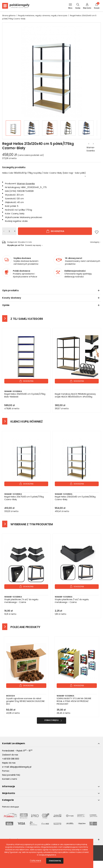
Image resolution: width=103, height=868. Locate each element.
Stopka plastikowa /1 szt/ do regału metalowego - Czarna (72, 601)
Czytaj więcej (35, 860)
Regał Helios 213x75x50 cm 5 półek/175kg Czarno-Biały (24, 498)
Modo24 (11, 696)
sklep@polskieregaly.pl (21, 767)
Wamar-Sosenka (91, 149)
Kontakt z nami (10, 779)
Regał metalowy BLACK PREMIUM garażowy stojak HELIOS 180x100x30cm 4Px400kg (75, 395)
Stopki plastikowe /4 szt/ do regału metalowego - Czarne (21, 601)
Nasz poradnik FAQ (11, 775)
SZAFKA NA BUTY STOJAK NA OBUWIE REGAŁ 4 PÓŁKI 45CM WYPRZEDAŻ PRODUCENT (74, 701)
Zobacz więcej (51, 720)
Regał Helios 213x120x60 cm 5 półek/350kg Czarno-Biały (75, 498)
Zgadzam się (55, 861)
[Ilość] (9, 231)
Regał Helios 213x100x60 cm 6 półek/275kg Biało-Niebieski (25, 395)
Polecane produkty (25, 627)
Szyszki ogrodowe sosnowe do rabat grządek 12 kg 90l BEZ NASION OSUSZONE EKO (25, 701)
